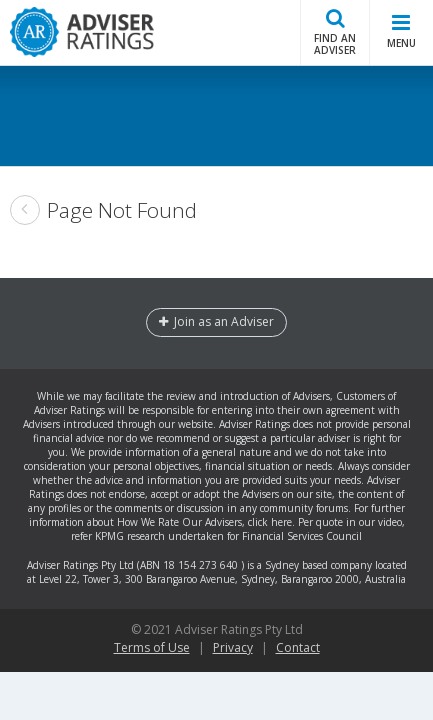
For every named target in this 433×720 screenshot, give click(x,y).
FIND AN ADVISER (335, 31)
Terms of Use (152, 647)
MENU (401, 30)
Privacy (233, 647)
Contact (298, 647)
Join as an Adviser (216, 321)
